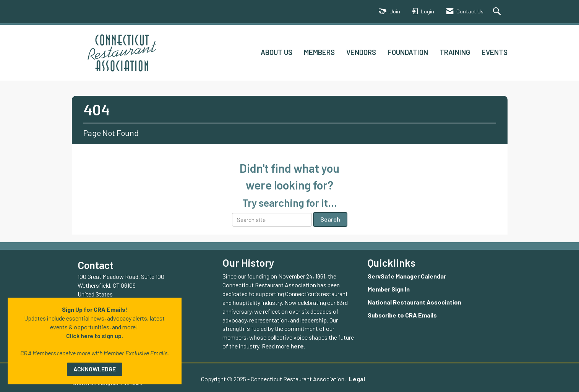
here (297, 346)
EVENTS (495, 52)
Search (330, 219)
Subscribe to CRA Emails (402, 315)
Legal (357, 379)
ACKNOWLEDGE (95, 369)
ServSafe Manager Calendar (407, 276)
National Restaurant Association (414, 302)
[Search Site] (498, 12)
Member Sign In (389, 289)
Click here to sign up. (95, 336)
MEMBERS (319, 52)
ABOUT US (277, 52)
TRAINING (455, 52)
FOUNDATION (408, 52)
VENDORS (361, 52)
